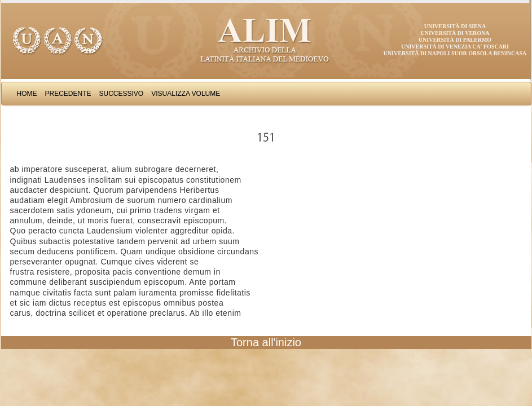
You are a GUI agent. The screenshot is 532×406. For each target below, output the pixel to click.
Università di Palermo (455, 40)
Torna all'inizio (266, 342)
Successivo (122, 94)
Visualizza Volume (186, 94)
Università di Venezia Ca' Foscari (455, 47)
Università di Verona (455, 33)
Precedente (68, 94)
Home (27, 94)
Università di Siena (455, 26)
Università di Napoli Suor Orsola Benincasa (455, 53)
